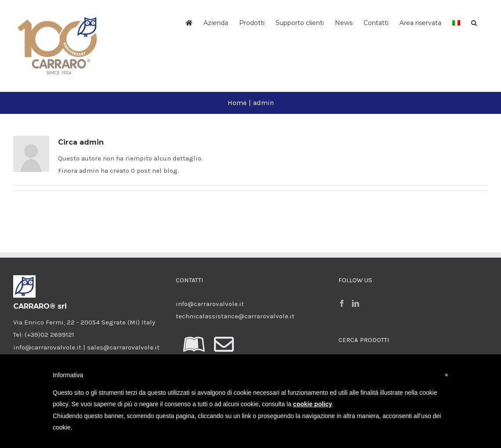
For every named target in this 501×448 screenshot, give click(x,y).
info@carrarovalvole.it (210, 304)
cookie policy (313, 404)
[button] (474, 22)
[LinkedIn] (356, 303)
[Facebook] (342, 303)
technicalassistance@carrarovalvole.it (235, 316)
